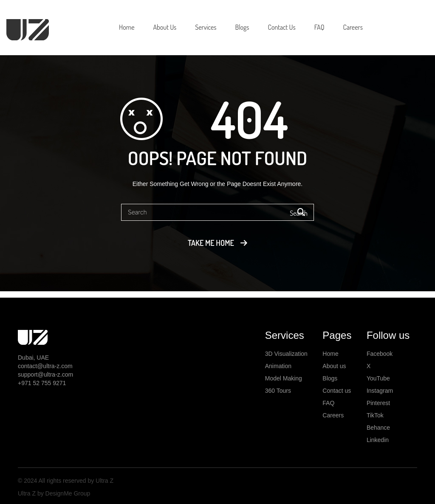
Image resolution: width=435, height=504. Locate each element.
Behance (378, 428)
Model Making (284, 378)
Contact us (337, 391)
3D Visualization (286, 354)
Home (330, 354)
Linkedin (378, 440)
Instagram (380, 391)
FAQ (328, 403)
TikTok (375, 415)
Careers (333, 415)
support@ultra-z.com (45, 374)
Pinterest (378, 403)
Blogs (330, 378)
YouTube (378, 378)
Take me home (211, 243)
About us (334, 366)
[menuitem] (127, 28)
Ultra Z (104, 481)
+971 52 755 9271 (42, 383)
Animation (278, 366)
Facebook (380, 354)
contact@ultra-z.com (45, 366)
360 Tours (278, 391)
